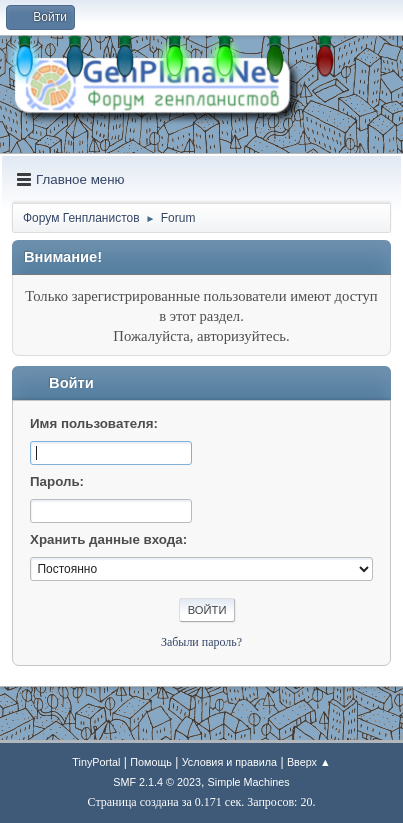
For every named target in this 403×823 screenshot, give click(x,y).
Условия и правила (229, 762)
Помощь (151, 762)
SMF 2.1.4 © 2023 (157, 782)
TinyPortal (96, 762)
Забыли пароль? (201, 642)
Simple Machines (249, 782)
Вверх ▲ (309, 762)
